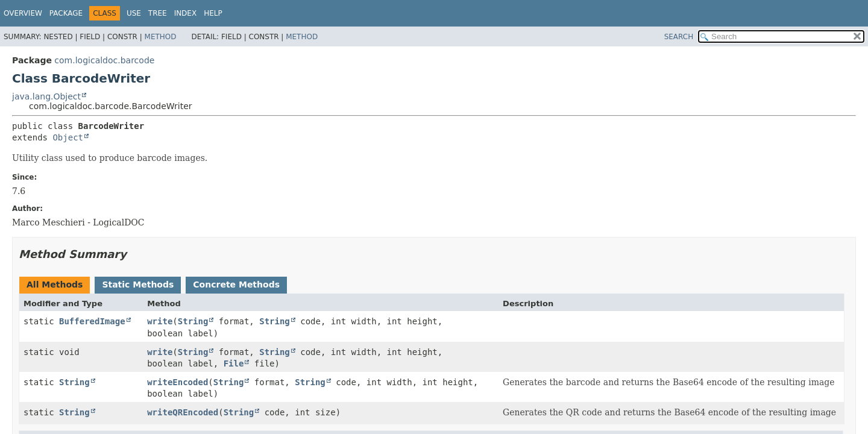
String (193, 321)
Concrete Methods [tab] (236, 285)
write (160, 321)
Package (66, 13)
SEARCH (679, 37)
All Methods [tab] (55, 285)
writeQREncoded (183, 412)
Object (68, 137)
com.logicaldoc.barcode (104, 60)
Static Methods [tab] (138, 285)
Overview (23, 13)
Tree (158, 13)
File (234, 363)
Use (134, 13)
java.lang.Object (46, 96)
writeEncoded (178, 382)
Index (186, 13)
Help (213, 13)
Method (161, 37)
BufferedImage (92, 321)
